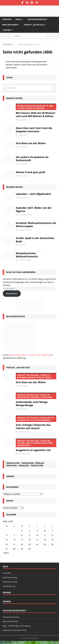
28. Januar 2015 (23, 198)
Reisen (18, 19)
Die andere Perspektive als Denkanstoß (32, 159)
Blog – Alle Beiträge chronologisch (17, 626)
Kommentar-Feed (10, 582)
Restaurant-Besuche (37, 19)
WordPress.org (9, 586)
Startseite (7, 19)
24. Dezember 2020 (25, 215)
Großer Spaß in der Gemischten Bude (35, 240)
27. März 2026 (23, 147)
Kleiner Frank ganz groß (30, 172)
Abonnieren (12, 293)
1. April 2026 (22, 135)
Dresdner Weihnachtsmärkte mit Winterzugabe (36, 225)
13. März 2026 (23, 409)
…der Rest (7, 30)
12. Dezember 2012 (25, 230)
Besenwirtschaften (10, 621)
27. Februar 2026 (24, 432)
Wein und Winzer (10, 25)
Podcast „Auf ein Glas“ (18, 368)
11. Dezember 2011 (25, 260)
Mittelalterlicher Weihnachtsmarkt (27, 255)
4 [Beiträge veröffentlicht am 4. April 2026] (45, 531)
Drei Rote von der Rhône (31, 143)
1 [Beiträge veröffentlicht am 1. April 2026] (22, 531)
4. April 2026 (22, 120)
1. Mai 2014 (22, 245)
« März (6, 553)
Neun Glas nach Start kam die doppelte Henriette (34, 130)
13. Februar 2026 (24, 454)
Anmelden (7, 573)
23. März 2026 (23, 176)
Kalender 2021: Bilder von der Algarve (34, 209)
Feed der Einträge (10, 577)
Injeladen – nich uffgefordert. (34, 194)
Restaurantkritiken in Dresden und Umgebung (30, 355)
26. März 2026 (23, 164)
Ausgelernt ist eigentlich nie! (36, 445)
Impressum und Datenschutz (15, 630)
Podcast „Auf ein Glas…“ (35, 25)
